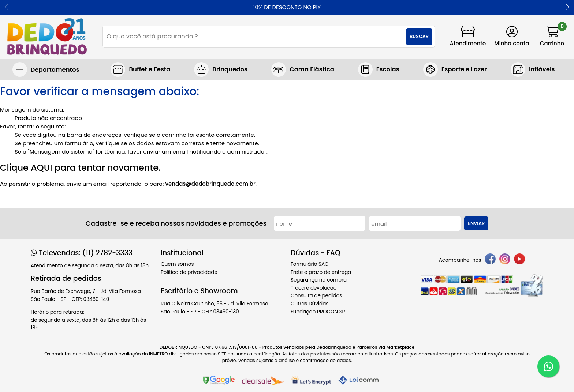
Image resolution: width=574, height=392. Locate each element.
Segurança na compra (319, 280)
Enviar (476, 223)
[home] (47, 37)
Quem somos (177, 264)
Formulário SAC (310, 264)
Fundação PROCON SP (318, 312)
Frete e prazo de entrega (321, 272)
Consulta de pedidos (316, 296)
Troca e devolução (314, 288)
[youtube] (519, 260)
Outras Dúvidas (310, 304)
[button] (568, 7)
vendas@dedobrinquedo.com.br (210, 184)
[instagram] (505, 260)
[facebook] (490, 260)
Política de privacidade (189, 272)
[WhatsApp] (548, 366)
